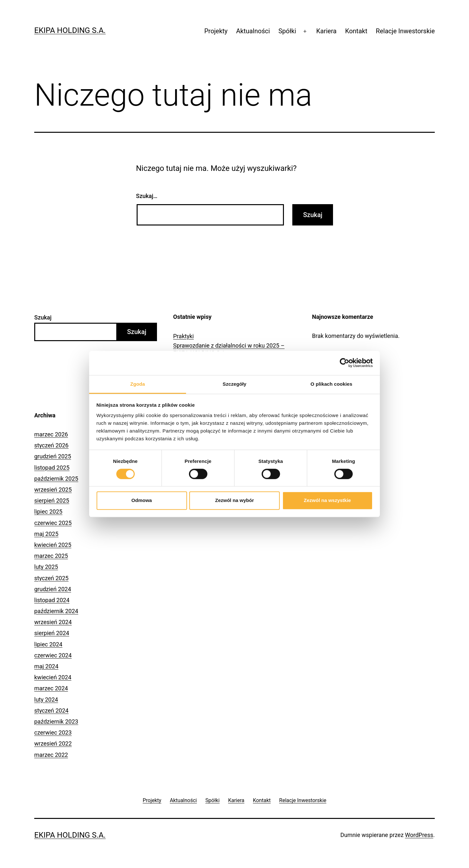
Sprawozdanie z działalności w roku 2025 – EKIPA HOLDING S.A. (229, 349)
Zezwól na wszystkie (328, 500)
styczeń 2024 (51, 711)
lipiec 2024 (48, 644)
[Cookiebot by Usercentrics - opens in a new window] (344, 363)
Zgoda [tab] (138, 384)
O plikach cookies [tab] (331, 384)
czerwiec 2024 (53, 655)
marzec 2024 (51, 688)
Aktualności (253, 31)
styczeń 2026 (51, 445)
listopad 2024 (52, 600)
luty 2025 (46, 567)
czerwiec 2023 (53, 732)
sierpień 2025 (52, 501)
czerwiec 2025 (53, 523)
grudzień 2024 (53, 589)
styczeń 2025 (51, 578)
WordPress (419, 835)
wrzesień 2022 (53, 743)
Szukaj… (147, 196)
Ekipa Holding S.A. (70, 30)
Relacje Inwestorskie (405, 31)
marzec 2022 (51, 755)
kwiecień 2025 (53, 545)
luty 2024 (46, 700)
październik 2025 (56, 479)
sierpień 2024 (52, 633)
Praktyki (183, 336)
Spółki (287, 31)
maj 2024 (46, 666)
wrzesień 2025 (53, 490)
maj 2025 (46, 534)
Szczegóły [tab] (234, 384)
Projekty (216, 31)
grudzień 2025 (53, 456)
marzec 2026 (51, 434)
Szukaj (43, 317)
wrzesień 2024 (53, 622)
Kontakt (356, 31)
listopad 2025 (52, 468)
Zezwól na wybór (234, 500)
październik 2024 (56, 611)
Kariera (326, 31)
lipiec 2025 (48, 512)
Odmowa (142, 500)
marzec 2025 (51, 556)
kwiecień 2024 (53, 677)
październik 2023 (56, 722)
